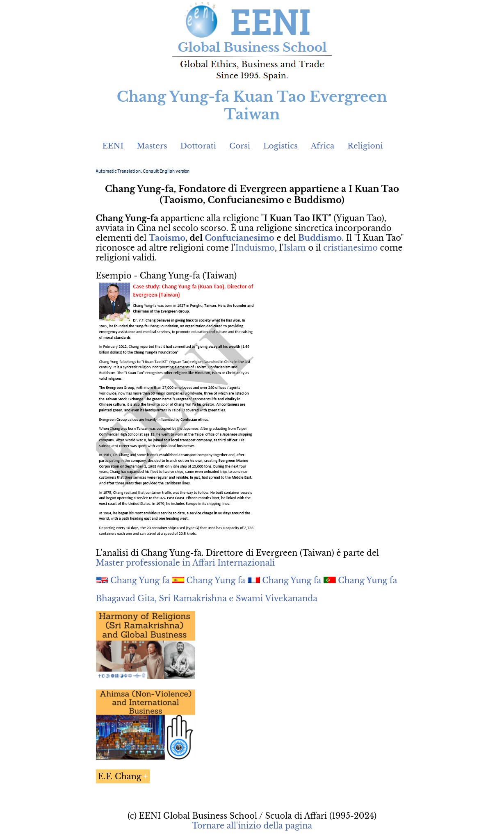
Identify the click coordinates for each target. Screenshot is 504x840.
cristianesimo (350, 248)
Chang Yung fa (140, 580)
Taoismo (167, 238)
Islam (295, 248)
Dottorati (198, 146)
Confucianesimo (239, 238)
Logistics (281, 146)
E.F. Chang (120, 776)
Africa (323, 146)
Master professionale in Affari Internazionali (186, 563)
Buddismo (320, 238)
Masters (152, 146)
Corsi (240, 146)
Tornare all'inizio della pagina (252, 826)
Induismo (255, 248)
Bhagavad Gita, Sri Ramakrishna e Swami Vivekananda (207, 598)
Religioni (365, 146)
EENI (113, 146)
